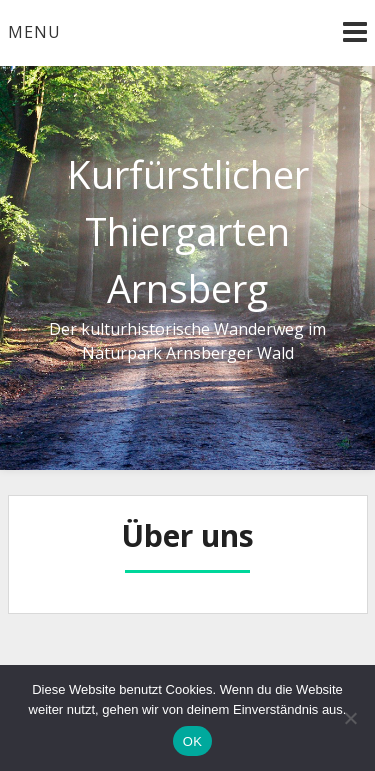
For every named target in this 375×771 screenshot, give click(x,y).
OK (192, 741)
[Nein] (350, 718)
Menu (34, 32)
